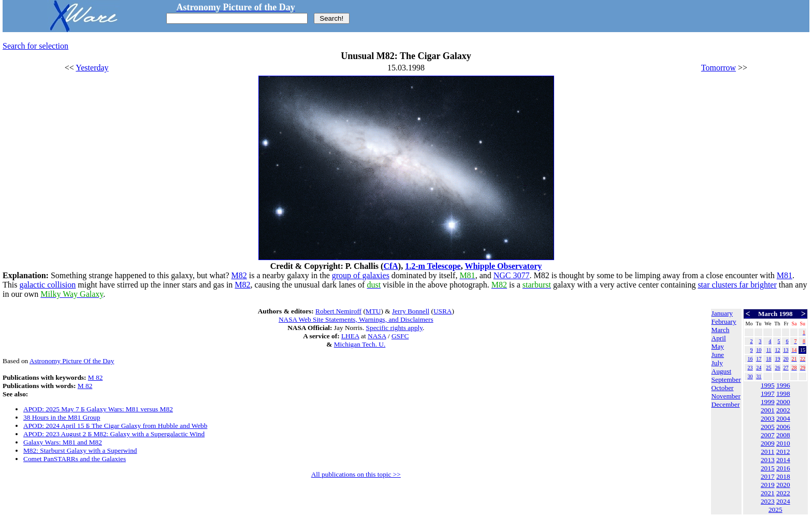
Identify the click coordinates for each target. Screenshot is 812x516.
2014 (783, 460)
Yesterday (92, 68)
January (722, 313)
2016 (783, 468)
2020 (783, 485)
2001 (768, 410)
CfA (390, 266)
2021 (768, 493)
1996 (783, 385)
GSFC (400, 336)
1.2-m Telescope (433, 266)
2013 (768, 460)
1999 (768, 402)
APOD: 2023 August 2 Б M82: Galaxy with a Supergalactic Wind (114, 434)
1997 (768, 393)
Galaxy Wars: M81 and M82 (63, 442)
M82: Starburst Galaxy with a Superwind (80, 450)
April (719, 338)
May (718, 346)
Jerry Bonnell (411, 311)
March (721, 330)
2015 (768, 468)
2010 (783, 443)
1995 (768, 385)
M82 (239, 275)
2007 (768, 435)
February (724, 321)
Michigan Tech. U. (360, 344)
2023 (768, 501)
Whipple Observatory (503, 266)
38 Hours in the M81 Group (62, 417)
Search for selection (35, 46)
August (722, 371)
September (726, 379)
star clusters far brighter (737, 285)
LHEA (350, 336)
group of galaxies (361, 275)
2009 (768, 443)
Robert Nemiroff (338, 311)
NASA (377, 336)
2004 (783, 418)
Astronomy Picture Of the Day (72, 361)
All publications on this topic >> (356, 474)
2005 (768, 427)
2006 (783, 427)
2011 (767, 451)
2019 (768, 485)
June (718, 355)
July (717, 363)
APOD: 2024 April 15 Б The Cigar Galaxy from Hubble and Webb (115, 426)
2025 (775, 510)
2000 (783, 402)
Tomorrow (719, 68)
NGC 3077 (512, 275)
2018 (783, 476)
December (726, 404)
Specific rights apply (394, 328)
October (723, 388)
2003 (768, 418)
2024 (783, 501)
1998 (783, 393)
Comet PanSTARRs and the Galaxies (75, 459)
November (726, 396)
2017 (768, 476)
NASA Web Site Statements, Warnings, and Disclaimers (356, 319)
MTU (373, 311)
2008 (783, 435)
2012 (783, 451)
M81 (785, 275)
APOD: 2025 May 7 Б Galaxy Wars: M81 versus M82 (98, 409)
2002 (783, 410)
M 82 (96, 377)
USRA (443, 311)
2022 (783, 493)
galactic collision (47, 285)
